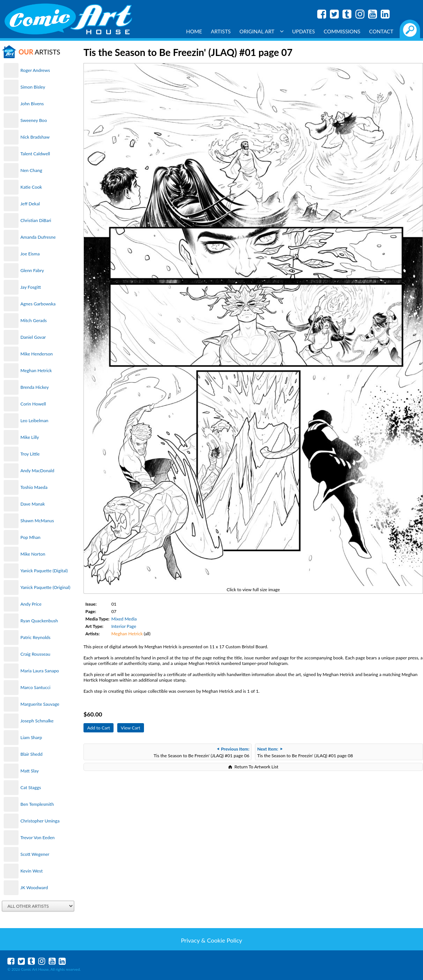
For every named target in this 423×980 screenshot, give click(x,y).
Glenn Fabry (32, 270)
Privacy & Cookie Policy (211, 940)
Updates (304, 31)
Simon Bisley (33, 87)
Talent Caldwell (35, 154)
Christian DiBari (36, 220)
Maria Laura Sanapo (40, 671)
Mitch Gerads (34, 320)
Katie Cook (31, 187)
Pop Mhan (30, 537)
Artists (221, 31)
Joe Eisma (30, 254)
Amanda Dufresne (38, 237)
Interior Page (124, 626)
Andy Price (31, 604)
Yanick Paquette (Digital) (44, 571)
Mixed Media (124, 619)
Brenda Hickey (35, 387)
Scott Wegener (35, 854)
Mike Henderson (37, 354)
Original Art (261, 31)
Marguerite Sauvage (40, 704)
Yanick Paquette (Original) (45, 587)
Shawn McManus (37, 521)
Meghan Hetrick (36, 370)
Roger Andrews (35, 70)
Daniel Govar (33, 337)
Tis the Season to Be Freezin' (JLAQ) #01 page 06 (201, 752)
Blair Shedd (31, 754)
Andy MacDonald (37, 471)
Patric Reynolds (35, 637)
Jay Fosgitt (31, 287)
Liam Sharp (31, 737)
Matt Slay (29, 771)
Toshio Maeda (34, 487)
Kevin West (32, 871)
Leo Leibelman (34, 421)
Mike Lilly (30, 437)
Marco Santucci (35, 687)
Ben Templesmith (37, 804)
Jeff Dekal (30, 204)
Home (194, 31)
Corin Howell (33, 404)
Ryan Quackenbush (39, 621)
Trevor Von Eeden (37, 837)
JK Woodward (34, 888)
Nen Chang (31, 170)
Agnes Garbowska (38, 304)
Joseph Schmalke (37, 721)
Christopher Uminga (40, 821)
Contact (381, 31)
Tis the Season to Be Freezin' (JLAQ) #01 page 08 (305, 752)
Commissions (342, 31)
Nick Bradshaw (35, 137)
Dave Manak (33, 504)
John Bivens (32, 104)
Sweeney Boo (34, 120)
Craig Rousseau (35, 654)
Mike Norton (33, 554)
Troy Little (30, 454)
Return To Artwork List (256, 767)
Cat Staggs (31, 787)
